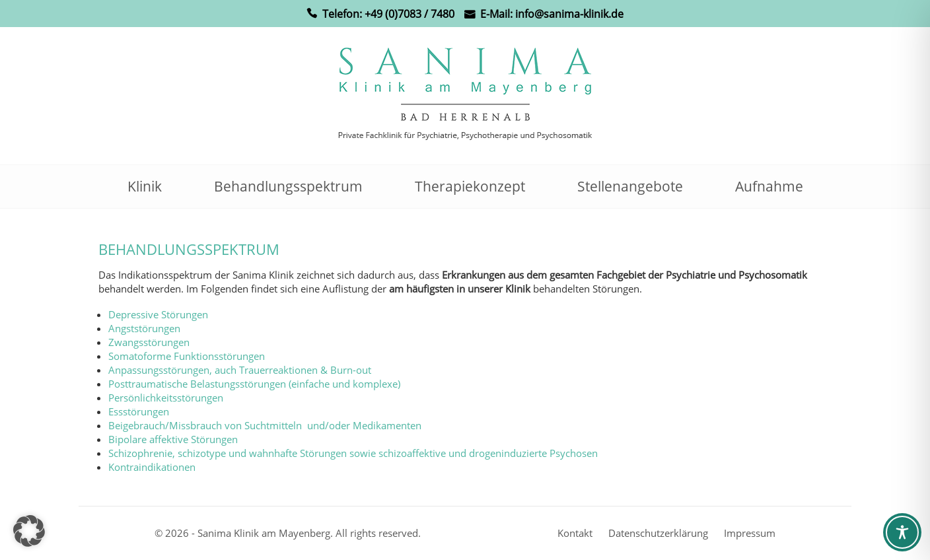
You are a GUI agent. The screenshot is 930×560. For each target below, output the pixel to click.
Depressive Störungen (158, 314)
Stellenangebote (630, 186)
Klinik (145, 186)
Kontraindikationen (152, 467)
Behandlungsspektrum (288, 186)
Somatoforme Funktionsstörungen (187, 356)
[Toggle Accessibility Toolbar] (902, 532)
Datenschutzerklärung (658, 533)
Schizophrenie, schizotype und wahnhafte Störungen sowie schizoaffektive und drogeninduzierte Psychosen (353, 453)
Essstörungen (139, 411)
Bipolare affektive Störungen (173, 439)
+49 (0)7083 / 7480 (410, 14)
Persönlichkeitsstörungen (166, 398)
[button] (29, 531)
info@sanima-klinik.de (569, 14)
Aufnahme (769, 186)
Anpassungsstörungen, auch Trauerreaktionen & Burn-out (240, 370)
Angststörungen (144, 328)
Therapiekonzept (470, 186)
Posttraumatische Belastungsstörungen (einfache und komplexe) (254, 384)
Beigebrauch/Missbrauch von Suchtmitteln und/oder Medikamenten (265, 425)
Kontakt (575, 533)
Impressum (750, 533)
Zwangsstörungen (149, 342)
